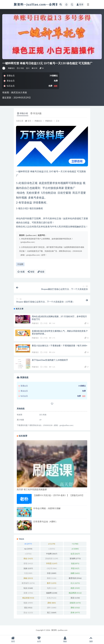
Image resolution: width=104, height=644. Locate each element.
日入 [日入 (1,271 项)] (75, 583)
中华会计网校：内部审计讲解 (47, 508)
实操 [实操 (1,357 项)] (28, 568)
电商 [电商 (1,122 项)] (52, 588)
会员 (39, 640)
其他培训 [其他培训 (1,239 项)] (52, 558)
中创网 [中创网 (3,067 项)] (52, 554)
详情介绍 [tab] (23, 113)
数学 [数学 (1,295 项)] (52, 583)
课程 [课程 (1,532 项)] (75, 608)
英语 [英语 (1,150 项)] (75, 598)
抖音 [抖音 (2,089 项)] (52, 573)
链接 (41, 272)
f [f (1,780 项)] (75, 544)
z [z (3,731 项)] (28, 554)
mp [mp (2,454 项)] (28, 549)
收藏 (21, 272)
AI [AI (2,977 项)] (28, 544)
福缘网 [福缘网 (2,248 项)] (52, 593)
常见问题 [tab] (36, 113)
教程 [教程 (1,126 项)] (52, 578)
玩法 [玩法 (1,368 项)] (28, 588)
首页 (29, 121)
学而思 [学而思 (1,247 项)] (52, 563)
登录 (80, 4)
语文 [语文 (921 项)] (28, 608)
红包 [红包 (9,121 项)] (52, 598)
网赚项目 (11, 68)
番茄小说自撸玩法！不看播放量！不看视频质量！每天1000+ (60, 346)
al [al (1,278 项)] (52, 544)
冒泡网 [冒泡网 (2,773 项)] (75, 558)
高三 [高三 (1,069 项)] (52, 613)
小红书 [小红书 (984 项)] (52, 568)
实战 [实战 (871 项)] (75, 563)
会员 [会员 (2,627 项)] (75, 554)
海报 (31, 272)
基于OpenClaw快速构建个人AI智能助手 (50, 360)
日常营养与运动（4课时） (45, 522)
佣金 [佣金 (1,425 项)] (28, 558)
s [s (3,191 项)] (52, 549)
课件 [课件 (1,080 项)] (52, 608)
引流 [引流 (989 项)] (28, 573)
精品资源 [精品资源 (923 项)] (28, 598)
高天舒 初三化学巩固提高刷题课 (32, 489)
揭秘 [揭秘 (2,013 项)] (28, 578)
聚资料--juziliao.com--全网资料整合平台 (45, 4)
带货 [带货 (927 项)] (75, 568)
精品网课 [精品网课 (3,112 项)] (75, 593)
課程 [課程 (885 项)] (52, 603)
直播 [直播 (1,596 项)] (28, 593)
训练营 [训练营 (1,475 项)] (75, 603)
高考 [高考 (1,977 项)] (75, 613)
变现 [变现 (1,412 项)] (28, 563)
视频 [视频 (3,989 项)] (28, 603)
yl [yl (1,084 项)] (75, 549)
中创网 (20, 264)
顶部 (91, 640)
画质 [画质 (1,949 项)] (75, 588)
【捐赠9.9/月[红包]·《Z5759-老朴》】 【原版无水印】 (59, 495)
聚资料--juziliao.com (59, 630)
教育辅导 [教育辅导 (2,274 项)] (28, 583)
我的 (65, 640)
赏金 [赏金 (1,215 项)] (28, 613)
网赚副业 (38, 121)
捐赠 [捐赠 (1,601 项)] (75, 573)
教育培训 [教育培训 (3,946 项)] (75, 578)
